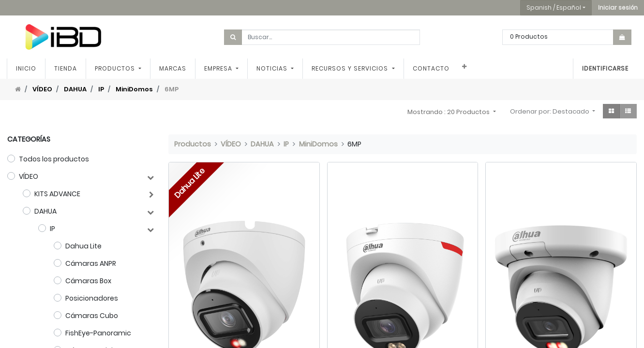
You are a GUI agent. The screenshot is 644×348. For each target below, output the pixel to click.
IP (101, 89)
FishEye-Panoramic (98, 333)
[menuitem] (27, 69)
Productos (193, 144)
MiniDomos (134, 89)
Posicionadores (92, 298)
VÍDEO (42, 89)
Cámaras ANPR (91, 263)
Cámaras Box (88, 281)
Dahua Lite (83, 246)
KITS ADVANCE (57, 194)
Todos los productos (54, 159)
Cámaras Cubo (92, 316)
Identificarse (605, 68)
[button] (618, 8)
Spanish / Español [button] (554, 7)
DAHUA (75, 89)
